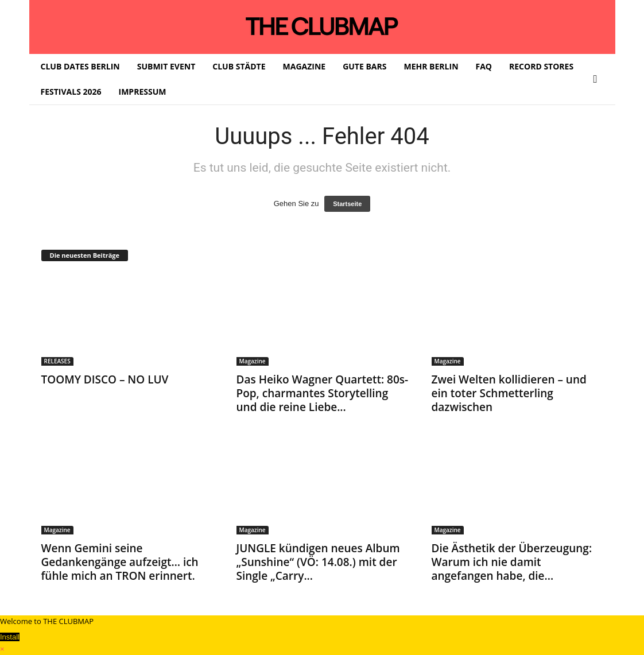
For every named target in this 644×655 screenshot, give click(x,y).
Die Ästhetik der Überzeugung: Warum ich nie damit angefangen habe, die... (512, 562)
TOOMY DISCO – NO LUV (105, 379)
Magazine (253, 361)
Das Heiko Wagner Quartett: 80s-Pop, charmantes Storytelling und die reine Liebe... (323, 393)
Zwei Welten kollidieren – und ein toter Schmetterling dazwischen (509, 393)
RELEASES (57, 361)
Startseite (347, 204)
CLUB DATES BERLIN (80, 66)
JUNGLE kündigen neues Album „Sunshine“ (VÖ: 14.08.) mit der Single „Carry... (318, 562)
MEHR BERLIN (431, 66)
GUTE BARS (364, 66)
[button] (598, 79)
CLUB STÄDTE (239, 66)
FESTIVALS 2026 (71, 92)
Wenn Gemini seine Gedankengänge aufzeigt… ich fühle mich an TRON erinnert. (120, 562)
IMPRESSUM (143, 92)
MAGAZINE (304, 66)
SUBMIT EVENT (166, 66)
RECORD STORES (541, 66)
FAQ (484, 66)
